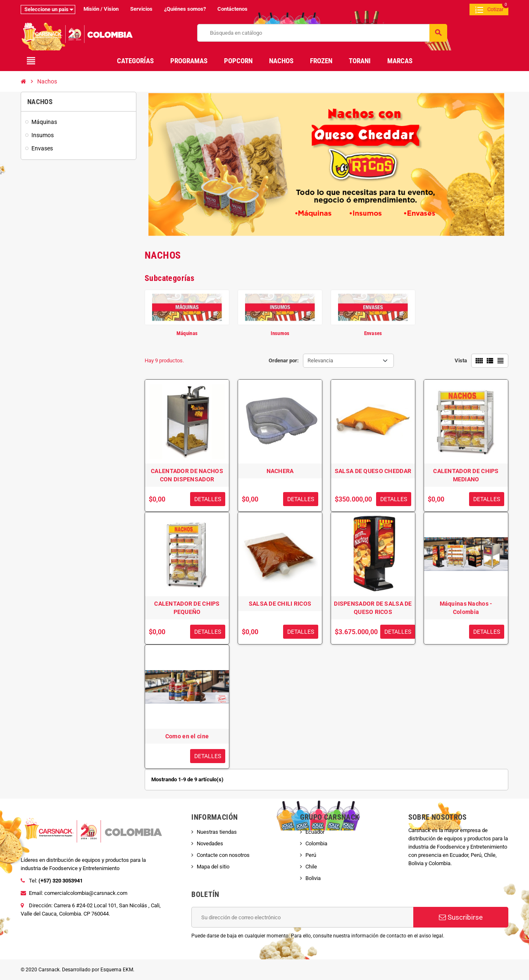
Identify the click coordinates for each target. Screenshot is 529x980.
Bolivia (313, 878)
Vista (461, 360)
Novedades (210, 843)
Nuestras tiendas (217, 832)
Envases (373, 333)
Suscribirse (461, 917)
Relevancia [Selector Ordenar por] (320, 360)
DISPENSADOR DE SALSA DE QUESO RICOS (373, 608)
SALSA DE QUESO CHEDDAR (373, 471)
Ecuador (315, 832)
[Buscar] (322, 33)
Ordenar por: (284, 360)
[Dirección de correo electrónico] (302, 917)
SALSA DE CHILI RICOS (280, 604)
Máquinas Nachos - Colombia (466, 608)
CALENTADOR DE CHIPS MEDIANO (466, 475)
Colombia (316, 843)
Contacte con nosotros (223, 855)
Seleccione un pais (46, 9)
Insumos (280, 333)
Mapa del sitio (213, 867)
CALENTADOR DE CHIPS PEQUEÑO (187, 608)
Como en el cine (187, 736)
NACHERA (280, 471)
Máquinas (187, 333)
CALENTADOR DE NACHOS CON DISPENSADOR (187, 475)
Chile (311, 867)
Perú (311, 855)
